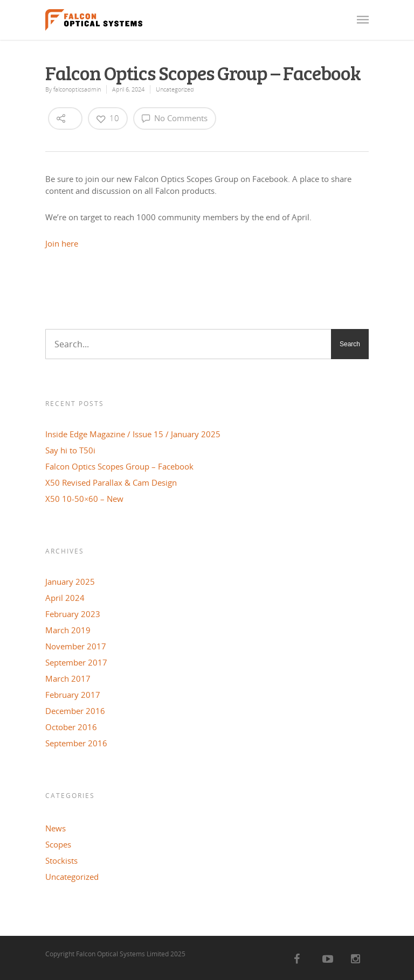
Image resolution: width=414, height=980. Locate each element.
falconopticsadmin (77, 89)
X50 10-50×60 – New (84, 499)
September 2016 (76, 743)
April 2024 (65, 598)
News (56, 828)
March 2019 (68, 630)
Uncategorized (175, 89)
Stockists (61, 860)
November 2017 (76, 646)
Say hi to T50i (70, 450)
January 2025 (70, 582)
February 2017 (73, 695)
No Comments (175, 118)
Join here (62, 243)
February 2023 (73, 614)
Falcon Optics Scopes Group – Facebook (119, 466)
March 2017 (68, 678)
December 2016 (75, 711)
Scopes (58, 844)
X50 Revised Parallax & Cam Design (111, 482)
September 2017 (76, 662)
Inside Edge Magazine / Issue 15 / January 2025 (133, 434)
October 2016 (71, 727)
